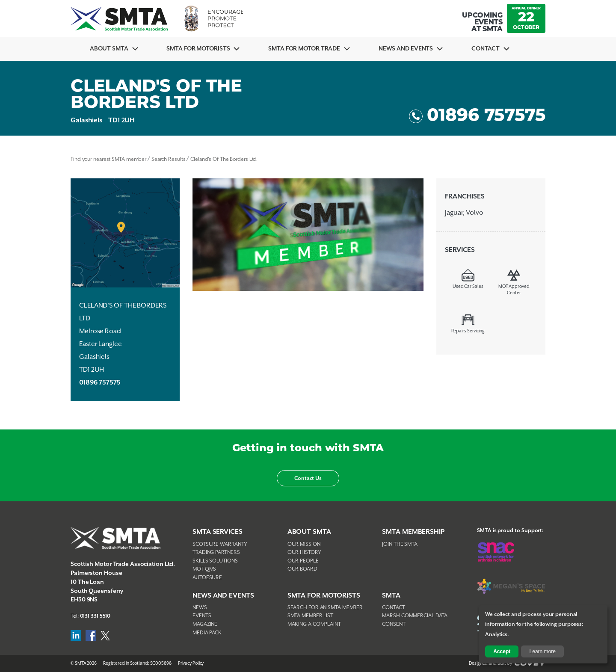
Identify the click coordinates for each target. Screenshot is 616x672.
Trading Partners (216, 552)
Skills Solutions (215, 561)
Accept (502, 651)
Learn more (543, 651)
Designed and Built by (507, 663)
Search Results (169, 159)
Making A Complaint (314, 624)
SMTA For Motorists (198, 49)
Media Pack (207, 633)
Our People (303, 561)
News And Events (406, 49)
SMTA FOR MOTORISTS (324, 596)
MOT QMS (204, 569)
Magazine (205, 624)
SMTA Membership (413, 532)
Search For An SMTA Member (325, 608)
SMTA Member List (310, 616)
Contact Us (308, 478)
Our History (304, 552)
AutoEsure (207, 578)
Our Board (302, 569)
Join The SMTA (400, 544)
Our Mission (304, 544)
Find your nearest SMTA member (108, 159)
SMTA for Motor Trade (304, 49)
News (200, 608)
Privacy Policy (191, 663)
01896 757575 (477, 116)
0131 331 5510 (95, 616)
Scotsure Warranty (220, 544)
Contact (486, 49)
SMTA (391, 596)
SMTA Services (218, 532)
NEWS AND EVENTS (223, 596)
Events (202, 616)
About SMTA (109, 49)
